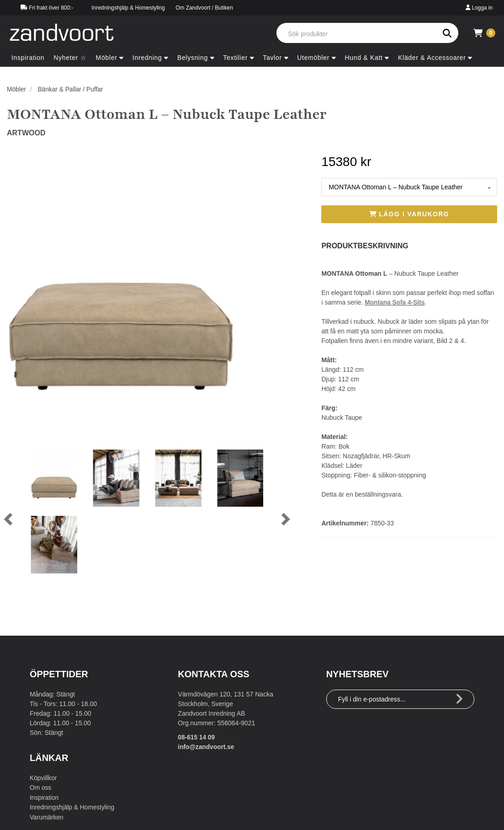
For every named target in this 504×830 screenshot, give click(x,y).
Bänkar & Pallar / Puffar (71, 89)
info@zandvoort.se (207, 747)
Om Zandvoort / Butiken (204, 8)
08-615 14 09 (197, 737)
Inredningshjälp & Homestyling (128, 8)
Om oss (41, 787)
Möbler (17, 89)
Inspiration (45, 797)
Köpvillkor (44, 778)
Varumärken (47, 816)
